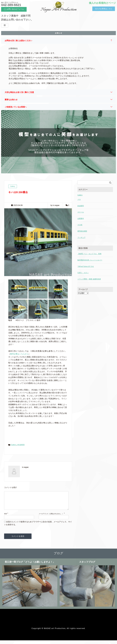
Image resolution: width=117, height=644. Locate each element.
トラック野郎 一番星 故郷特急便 (89, 279)
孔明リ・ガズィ (83, 273)
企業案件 (81, 219)
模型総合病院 (82, 231)
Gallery (13, 445)
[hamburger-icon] (5, 25)
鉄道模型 (21, 445)
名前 (5, 517)
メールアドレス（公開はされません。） (51, 517)
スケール (81, 212)
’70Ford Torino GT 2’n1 (86, 266)
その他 (80, 225)
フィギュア (81, 238)
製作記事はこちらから (19, 354)
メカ (79, 199)
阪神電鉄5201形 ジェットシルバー (90, 260)
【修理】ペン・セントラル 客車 (89, 254)
